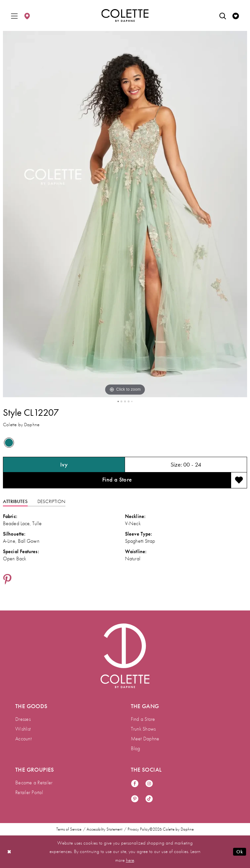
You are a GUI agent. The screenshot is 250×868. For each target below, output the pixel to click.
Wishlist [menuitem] (23, 729)
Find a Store (117, 480)
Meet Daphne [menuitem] (145, 739)
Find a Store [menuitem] (143, 719)
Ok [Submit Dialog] (240, 852)
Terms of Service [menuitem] (69, 829)
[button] (14, 15)
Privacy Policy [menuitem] (139, 829)
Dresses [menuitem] (23, 719)
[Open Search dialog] (223, 15)
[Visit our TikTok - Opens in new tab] (149, 799)
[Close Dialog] (9, 852)
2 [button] (121, 401)
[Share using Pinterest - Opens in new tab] (7, 580)
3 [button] (125, 401)
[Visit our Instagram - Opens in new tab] (149, 784)
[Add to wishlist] (239, 481)
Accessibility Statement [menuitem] (104, 829)
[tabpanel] (125, 214)
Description (51, 502)
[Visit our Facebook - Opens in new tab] (135, 784)
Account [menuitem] (23, 739)
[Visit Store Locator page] (27, 15)
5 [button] (132, 401)
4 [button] (129, 401)
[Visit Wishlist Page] (236, 15)
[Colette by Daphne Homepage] (125, 16)
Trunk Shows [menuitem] (143, 729)
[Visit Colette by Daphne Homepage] (125, 656)
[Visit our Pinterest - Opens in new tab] (135, 799)
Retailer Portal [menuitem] (29, 792)
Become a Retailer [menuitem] (34, 783)
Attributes (15, 502)
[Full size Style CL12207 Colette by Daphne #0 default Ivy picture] (125, 214)
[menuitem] (14, 15)
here (130, 860)
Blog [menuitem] (136, 748)
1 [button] (118, 401)
